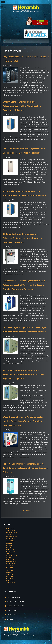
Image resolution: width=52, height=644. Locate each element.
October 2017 (11, 539)
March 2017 (10, 549)
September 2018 (12, 533)
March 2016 (10, 560)
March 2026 (10, 528)
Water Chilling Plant (16, 606)
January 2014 (11, 583)
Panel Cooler (13, 610)
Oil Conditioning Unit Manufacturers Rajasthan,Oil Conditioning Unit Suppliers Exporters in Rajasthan (23, 238)
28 (27, 511)
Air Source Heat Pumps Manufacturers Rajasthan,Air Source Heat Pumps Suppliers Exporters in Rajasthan (23, 375)
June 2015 (10, 566)
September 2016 (12, 556)
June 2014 (10, 574)
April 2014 (10, 578)
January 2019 (11, 531)
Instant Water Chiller (16, 602)
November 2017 (12, 537)
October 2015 (11, 564)
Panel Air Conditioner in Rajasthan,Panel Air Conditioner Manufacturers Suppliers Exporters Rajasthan (25, 468)
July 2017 (9, 543)
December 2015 (12, 562)
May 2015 (9, 568)
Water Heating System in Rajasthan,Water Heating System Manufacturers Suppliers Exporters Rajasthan (23, 421)
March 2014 (10, 580)
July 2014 (9, 572)
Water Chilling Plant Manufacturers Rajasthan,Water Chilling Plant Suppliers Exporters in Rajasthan (22, 106)
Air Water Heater (14, 597)
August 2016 (10, 558)
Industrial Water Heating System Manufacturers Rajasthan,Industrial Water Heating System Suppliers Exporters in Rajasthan (26, 285)
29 (29, 511)
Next (32, 511)
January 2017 (11, 553)
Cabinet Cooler (13, 615)
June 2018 (10, 535)
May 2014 (9, 576)
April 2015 (10, 570)
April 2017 (10, 547)
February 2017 (11, 551)
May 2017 (9, 545)
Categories (12, 619)
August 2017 (10, 541)
